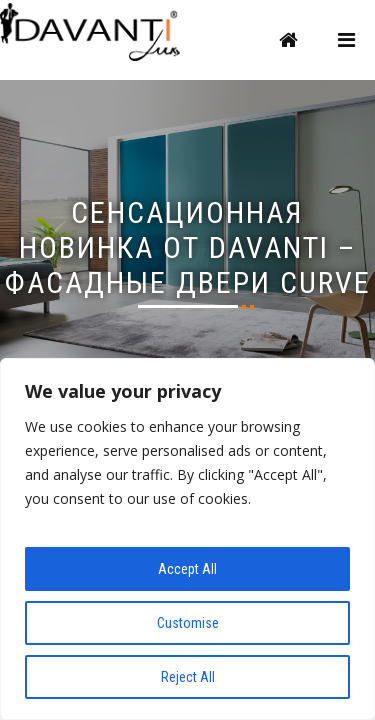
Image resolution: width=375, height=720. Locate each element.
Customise (188, 623)
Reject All (188, 677)
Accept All (187, 569)
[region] (187, 539)
